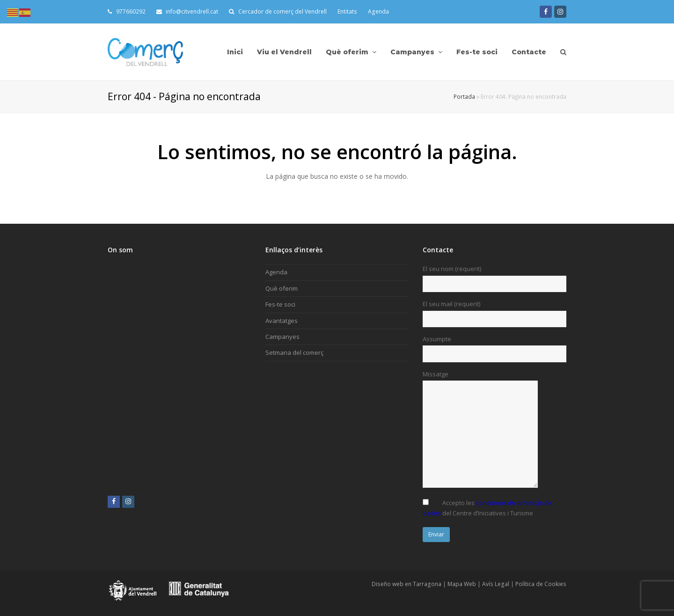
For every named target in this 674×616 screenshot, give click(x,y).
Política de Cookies (541, 584)
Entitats (347, 11)
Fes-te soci (280, 304)
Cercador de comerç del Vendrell (282, 11)
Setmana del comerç (294, 352)
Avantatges (282, 321)
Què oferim (282, 288)
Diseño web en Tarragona (407, 584)
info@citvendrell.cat (187, 11)
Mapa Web (462, 584)
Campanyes (282, 337)
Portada (464, 96)
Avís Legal (496, 584)
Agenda (378, 11)
